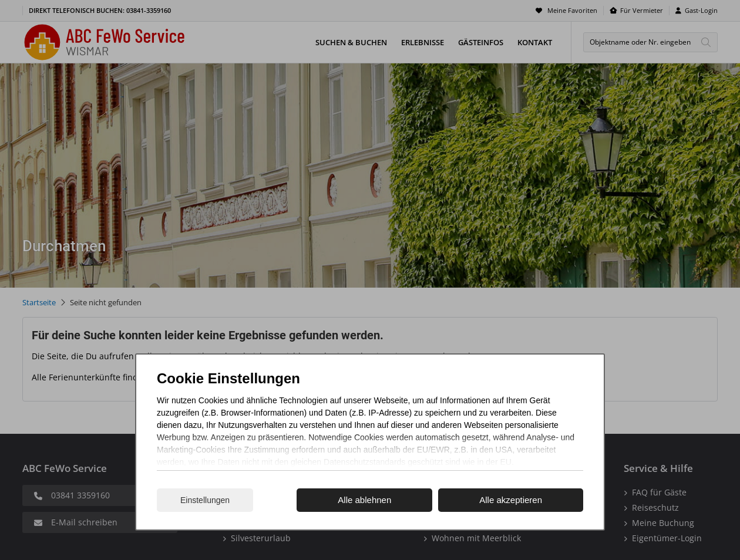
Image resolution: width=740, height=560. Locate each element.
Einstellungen (205, 500)
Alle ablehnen (364, 500)
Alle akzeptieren (511, 500)
